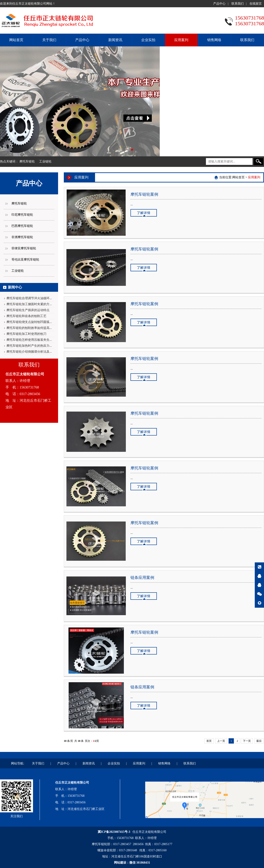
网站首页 (16, 40)
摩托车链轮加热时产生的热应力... (29, 346)
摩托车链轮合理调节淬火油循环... (29, 298)
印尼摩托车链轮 (22, 215)
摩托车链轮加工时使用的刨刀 (26, 334)
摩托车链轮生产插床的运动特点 (28, 310)
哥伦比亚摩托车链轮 (25, 260)
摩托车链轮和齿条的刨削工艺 (26, 316)
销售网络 (214, 40)
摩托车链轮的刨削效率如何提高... (29, 328)
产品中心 (219, 4)
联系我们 (238, 4)
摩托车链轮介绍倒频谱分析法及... (29, 352)
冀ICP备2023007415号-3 (114, 832)
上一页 (221, 741)
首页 (209, 741)
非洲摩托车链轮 (22, 237)
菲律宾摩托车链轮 (24, 248)
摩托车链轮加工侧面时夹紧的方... (29, 304)
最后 (259, 741)
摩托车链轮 (27, 161)
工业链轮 (45, 161)
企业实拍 (148, 40)
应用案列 (181, 40)
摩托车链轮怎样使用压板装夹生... (29, 340)
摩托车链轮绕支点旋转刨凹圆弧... (29, 322)
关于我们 (49, 40)
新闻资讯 (115, 40)
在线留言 (256, 4)
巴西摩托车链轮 (22, 226)
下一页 (247, 741)
